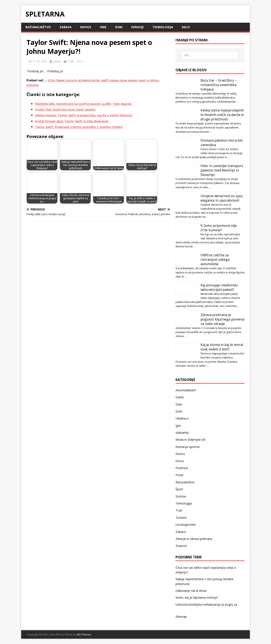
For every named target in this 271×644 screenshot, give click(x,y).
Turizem (181, 518)
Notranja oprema (187, 447)
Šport (179, 489)
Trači (71, 61)
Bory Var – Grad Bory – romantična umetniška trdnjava (219, 85)
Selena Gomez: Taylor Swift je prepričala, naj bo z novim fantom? (84, 115)
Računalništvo (38, 27)
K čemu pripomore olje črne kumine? (219, 228)
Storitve (181, 496)
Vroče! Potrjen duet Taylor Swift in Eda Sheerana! (72, 121)
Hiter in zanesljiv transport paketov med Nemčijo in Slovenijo (222, 170)
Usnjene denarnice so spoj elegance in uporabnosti (221, 198)
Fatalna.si (182, 418)
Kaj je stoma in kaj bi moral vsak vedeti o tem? (222, 347)
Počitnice (182, 468)
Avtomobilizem (186, 390)
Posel (179, 475)
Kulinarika (182, 433)
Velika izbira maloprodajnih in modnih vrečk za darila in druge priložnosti (222, 115)
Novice (86, 27)
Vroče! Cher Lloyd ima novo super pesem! (65, 109)
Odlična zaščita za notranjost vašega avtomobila (215, 259)
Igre (103, 27)
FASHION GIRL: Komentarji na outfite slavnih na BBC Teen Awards (83, 104)
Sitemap (181, 617)
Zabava (66, 27)
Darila (180, 397)
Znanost (181, 546)
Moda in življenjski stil (190, 440)
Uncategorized (185, 525)
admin (57, 61)
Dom (119, 27)
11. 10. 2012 (40, 61)
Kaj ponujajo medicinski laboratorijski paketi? (219, 287)
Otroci (180, 461)
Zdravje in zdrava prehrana (194, 539)
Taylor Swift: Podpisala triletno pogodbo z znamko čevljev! (79, 127)
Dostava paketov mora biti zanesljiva (222, 143)
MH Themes (84, 635)
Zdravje (137, 27)
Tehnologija (163, 27)
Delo (186, 27)
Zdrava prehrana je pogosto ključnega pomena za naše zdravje (222, 319)
